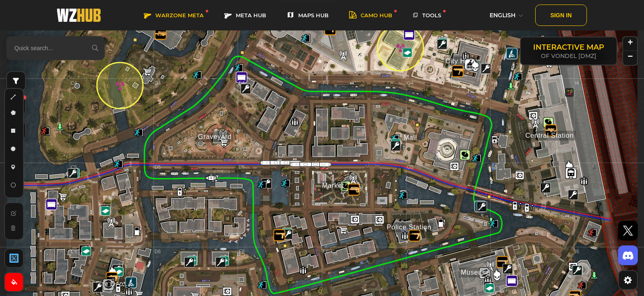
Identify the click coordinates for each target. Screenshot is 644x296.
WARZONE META (174, 15)
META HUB (245, 15)
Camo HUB (371, 15)
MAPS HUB (308, 15)
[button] (98, 287)
